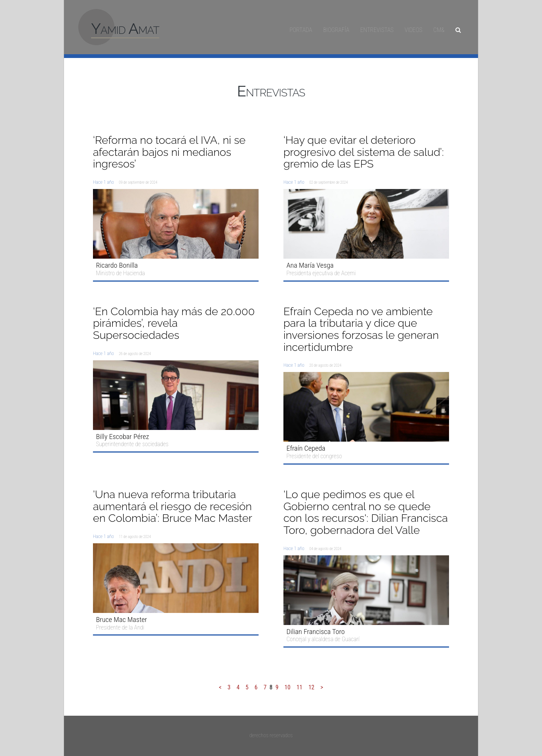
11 (300, 687)
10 (288, 687)
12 (311, 687)
